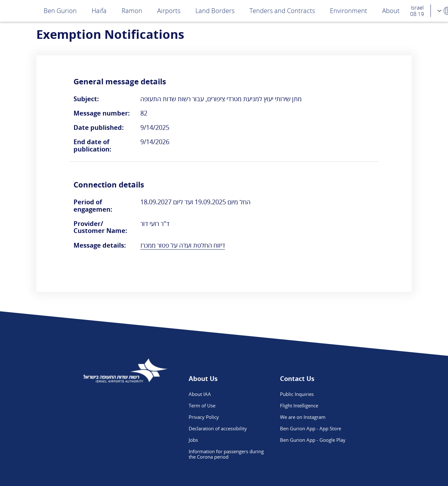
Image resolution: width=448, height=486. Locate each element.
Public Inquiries (297, 394)
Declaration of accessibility (218, 428)
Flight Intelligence (299, 405)
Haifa (99, 11)
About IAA (200, 394)
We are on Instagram (303, 417)
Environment (349, 11)
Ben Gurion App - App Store (311, 428)
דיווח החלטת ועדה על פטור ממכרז (183, 245)
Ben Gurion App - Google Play (313, 440)
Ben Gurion (60, 11)
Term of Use (202, 405)
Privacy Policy (204, 417)
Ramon (132, 11)
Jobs (193, 440)
